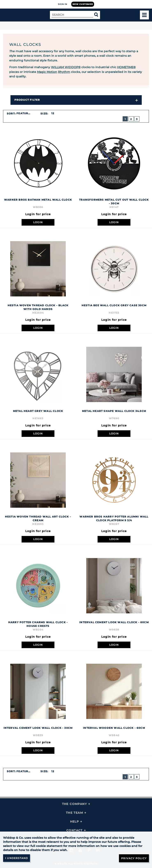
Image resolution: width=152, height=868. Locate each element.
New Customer (83, 4)
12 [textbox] (53, 113)
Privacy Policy (134, 858)
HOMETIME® (126, 67)
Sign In (63, 4)
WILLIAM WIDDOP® (66, 67)
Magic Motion (47, 72)
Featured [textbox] (24, 113)
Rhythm (64, 72)
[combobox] (26, 113)
